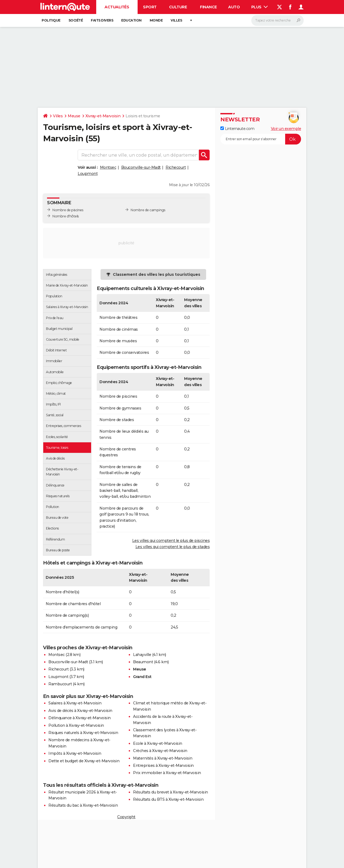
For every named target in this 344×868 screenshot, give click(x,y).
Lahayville (142, 655)
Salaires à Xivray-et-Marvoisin (75, 703)
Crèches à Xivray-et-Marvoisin (160, 751)
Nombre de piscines (68, 210)
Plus (260, 7)
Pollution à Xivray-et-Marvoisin (76, 725)
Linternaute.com (237, 129)
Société (76, 20)
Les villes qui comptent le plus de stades (173, 547)
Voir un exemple (286, 129)
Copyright (126, 817)
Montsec (108, 167)
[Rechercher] (277, 20)
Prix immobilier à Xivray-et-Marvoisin (167, 773)
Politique (51, 20)
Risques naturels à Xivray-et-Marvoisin (83, 733)
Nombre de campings (148, 210)
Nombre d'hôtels (66, 216)
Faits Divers (102, 20)
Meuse (74, 116)
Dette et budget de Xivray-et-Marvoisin (84, 761)
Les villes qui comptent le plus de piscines (171, 541)
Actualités (117, 7)
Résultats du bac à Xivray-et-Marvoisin (83, 805)
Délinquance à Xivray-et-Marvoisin (80, 718)
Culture (178, 7)
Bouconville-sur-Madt (141, 167)
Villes (176, 20)
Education (131, 20)
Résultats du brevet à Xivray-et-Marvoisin (171, 792)
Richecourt (176, 167)
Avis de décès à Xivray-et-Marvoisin (80, 711)
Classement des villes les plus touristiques (157, 274)
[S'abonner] (261, 139)
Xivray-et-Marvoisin (103, 116)
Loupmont (88, 174)
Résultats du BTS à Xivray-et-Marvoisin (168, 799)
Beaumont (143, 662)
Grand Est (142, 677)
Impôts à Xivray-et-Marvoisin (75, 753)
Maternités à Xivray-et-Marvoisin (163, 758)
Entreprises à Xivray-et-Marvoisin (163, 765)
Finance (208, 7)
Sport (150, 7)
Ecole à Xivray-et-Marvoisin (158, 743)
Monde (156, 20)
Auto (234, 7)
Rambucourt (60, 684)
